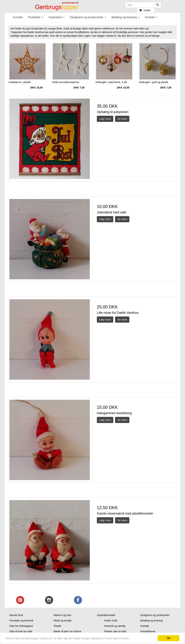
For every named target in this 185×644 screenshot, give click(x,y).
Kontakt (151, 17)
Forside (18, 17)
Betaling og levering (125, 17)
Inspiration (57, 17)
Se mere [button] (122, 119)
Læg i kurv (105, 119)
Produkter (36, 17)
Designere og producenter (88, 17)
